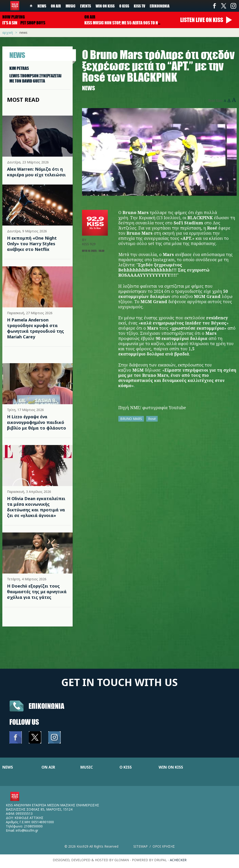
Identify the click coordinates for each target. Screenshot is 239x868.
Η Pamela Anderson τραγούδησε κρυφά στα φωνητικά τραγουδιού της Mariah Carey (35, 328)
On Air (56, 6)
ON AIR (48, 767)
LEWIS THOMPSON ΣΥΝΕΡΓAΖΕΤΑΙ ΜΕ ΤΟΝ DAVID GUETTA (35, 78)
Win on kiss (105, 6)
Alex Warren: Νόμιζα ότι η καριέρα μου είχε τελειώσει (36, 172)
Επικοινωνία (160, 6)
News (42, 6)
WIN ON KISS (171, 767)
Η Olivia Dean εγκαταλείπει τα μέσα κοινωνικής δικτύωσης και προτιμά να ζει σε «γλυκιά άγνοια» (36, 507)
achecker (178, 860)
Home (31, 6)
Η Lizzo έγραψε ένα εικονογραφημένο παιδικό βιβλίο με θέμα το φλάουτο (37, 422)
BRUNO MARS (131, 419)
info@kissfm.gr (27, 830)
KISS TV (139, 6)
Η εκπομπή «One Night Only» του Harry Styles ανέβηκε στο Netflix (32, 244)
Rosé (152, 419)
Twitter (224, 6)
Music (71, 6)
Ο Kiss (124, 6)
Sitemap (140, 846)
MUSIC (87, 767)
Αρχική (8, 32)
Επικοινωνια (46, 706)
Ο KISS (126, 767)
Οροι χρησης (164, 846)
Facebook (214, 6)
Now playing (14, 17)
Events (86, 6)
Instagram (233, 6)
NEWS (8, 767)
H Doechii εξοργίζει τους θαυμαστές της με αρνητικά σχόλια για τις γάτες (37, 592)
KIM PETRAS (19, 68)
